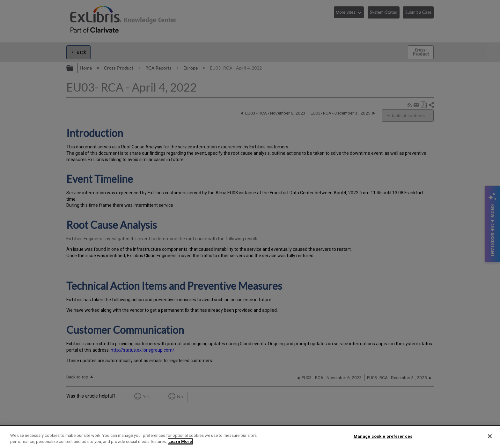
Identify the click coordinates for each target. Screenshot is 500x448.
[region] (250, 437)
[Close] (490, 436)
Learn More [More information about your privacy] (180, 441)
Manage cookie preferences (383, 436)
